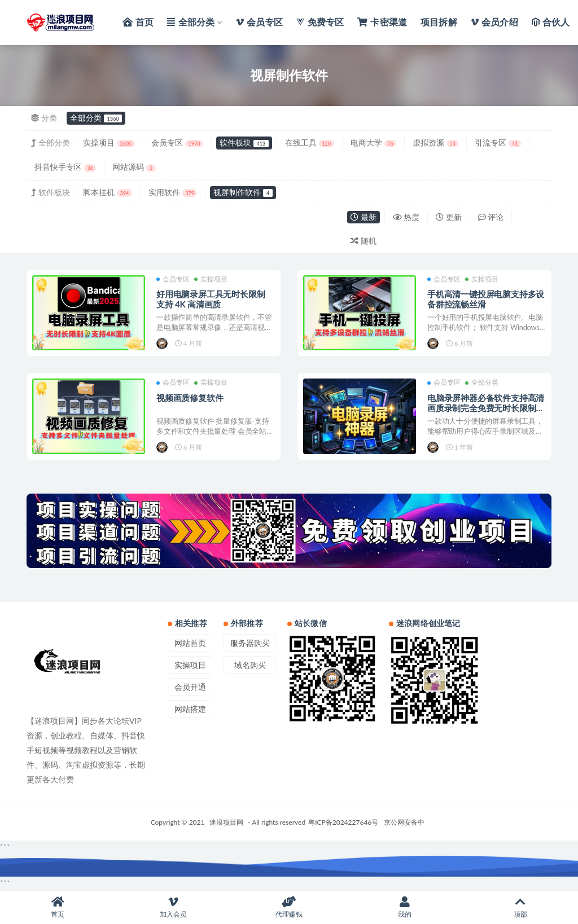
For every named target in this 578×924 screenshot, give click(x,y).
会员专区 (177, 142)
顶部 (520, 907)
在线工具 (310, 142)
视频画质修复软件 (190, 398)
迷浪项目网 (226, 822)
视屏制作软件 (243, 192)
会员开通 (190, 687)
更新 (449, 217)
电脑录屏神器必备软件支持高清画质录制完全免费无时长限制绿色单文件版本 (486, 408)
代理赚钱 (289, 907)
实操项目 (109, 142)
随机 (364, 241)
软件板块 (244, 142)
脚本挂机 (108, 192)
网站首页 (190, 643)
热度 (406, 217)
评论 (491, 217)
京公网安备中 (404, 822)
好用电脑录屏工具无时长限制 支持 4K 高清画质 (211, 299)
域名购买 (250, 665)
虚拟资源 (435, 142)
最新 (364, 217)
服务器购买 (250, 643)
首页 (58, 907)
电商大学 (373, 142)
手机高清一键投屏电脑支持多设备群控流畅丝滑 (486, 299)
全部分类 (96, 118)
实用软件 (173, 192)
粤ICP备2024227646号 (343, 822)
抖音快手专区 (65, 167)
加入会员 (174, 907)
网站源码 (134, 167)
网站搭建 (190, 709)
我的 (404, 907)
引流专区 (498, 142)
